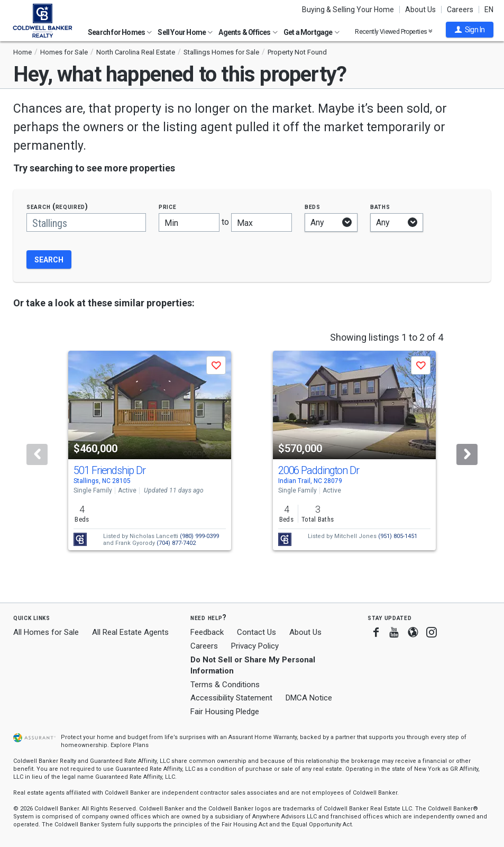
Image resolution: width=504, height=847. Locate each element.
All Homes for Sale (46, 632)
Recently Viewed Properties (394, 31)
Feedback (207, 632)
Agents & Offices (248, 32)
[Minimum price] (189, 222)
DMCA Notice (309, 698)
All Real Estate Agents (130, 632)
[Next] (467, 454)
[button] (470, 30)
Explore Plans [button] (130, 745)
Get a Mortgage (311, 32)
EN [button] (489, 10)
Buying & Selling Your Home (348, 10)
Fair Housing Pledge (225, 712)
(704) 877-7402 (176, 543)
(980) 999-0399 (199, 536)
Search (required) (57, 207)
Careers (460, 10)
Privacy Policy (255, 646)
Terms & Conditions (225, 685)
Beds (313, 207)
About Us (420, 10)
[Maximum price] (262, 222)
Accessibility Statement (231, 698)
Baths (380, 207)
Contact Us (256, 632)
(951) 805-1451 (398, 536)
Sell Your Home (185, 32)
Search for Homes (120, 32)
